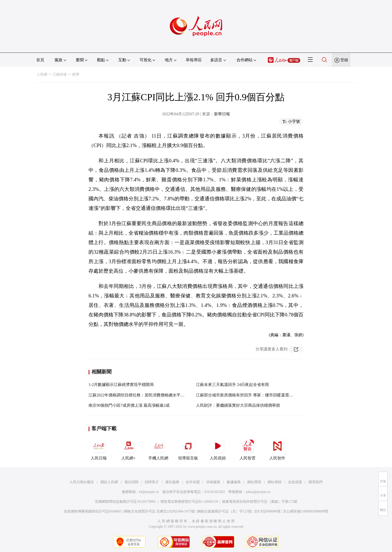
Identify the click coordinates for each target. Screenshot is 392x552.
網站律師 (274, 482)
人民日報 (99, 449)
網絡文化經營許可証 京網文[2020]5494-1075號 (159, 511)
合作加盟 (193, 482)
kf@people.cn (149, 492)
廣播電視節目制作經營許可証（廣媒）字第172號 (260, 502)
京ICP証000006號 (267, 511)
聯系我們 (315, 482)
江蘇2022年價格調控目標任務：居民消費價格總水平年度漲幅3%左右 (149, 395)
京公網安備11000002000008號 (306, 511)
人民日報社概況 (82, 482)
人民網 (42, 74)
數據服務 (234, 482)
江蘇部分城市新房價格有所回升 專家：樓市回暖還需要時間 (248, 395)
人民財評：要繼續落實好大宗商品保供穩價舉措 (238, 405)
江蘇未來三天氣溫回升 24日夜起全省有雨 (232, 385)
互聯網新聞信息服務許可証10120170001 (125, 502)
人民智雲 (247, 449)
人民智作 (277, 449)
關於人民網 (109, 482)
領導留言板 (188, 449)
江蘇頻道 (60, 74)
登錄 (344, 60)
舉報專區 (194, 60)
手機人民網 (158, 449)
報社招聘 (131, 482)
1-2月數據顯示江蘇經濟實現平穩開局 (121, 385)
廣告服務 (172, 482)
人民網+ (128, 449)
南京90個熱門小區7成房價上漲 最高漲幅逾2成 (129, 405)
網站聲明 (254, 482)
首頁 (40, 60)
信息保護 (295, 482)
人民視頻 (218, 449)
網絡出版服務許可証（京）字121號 (224, 511)
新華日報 (222, 114)
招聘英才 (152, 482)
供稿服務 (213, 482)
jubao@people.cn (258, 492)
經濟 (76, 74)
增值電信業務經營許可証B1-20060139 (189, 502)
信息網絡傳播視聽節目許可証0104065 (93, 511)
